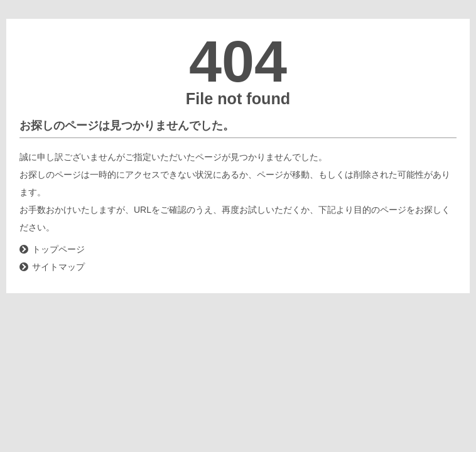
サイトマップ (58, 267)
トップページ (58, 249)
